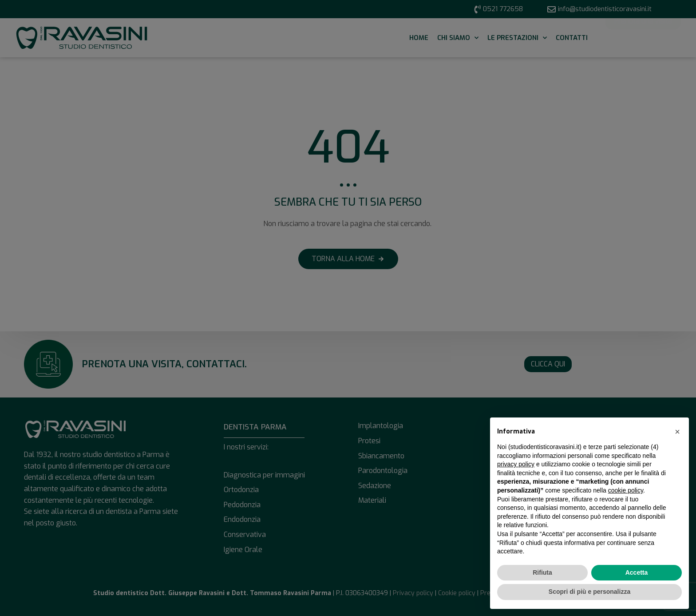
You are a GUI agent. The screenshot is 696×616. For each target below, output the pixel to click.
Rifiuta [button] (542, 572)
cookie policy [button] (626, 490)
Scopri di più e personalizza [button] (589, 592)
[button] (677, 432)
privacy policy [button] (516, 464)
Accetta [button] (637, 572)
